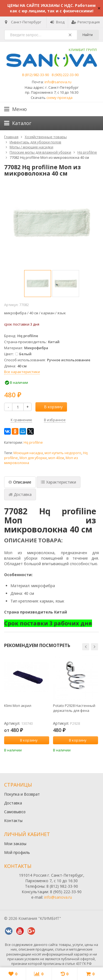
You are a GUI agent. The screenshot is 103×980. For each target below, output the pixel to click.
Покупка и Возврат (22, 794)
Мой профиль (17, 852)
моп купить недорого (63, 453)
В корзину (50, 407)
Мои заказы (15, 844)
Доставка (13, 803)
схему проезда (59, 98)
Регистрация (86, 22)
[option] (38, 284)
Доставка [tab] (20, 494)
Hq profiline (33, 442)
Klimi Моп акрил (18, 706)
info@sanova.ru (58, 82)
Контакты (13, 821)
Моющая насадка (28, 453)
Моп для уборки (33, 458)
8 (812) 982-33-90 (35, 75)
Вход (57, 22)
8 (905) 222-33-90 (65, 75)
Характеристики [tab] (59, 482)
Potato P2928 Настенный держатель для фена (74, 708)
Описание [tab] (20, 482)
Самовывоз (15, 812)
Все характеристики (22, 372)
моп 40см (56, 458)
